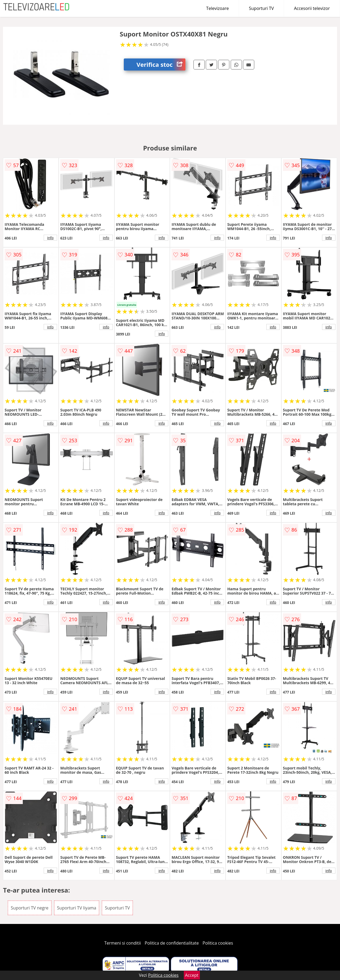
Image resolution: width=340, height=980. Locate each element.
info (50, 238)
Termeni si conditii (123, 943)
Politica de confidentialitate (172, 943)
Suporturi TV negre (29, 908)
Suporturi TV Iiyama (77, 908)
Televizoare (218, 8)
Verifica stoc (161, 65)
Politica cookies (218, 943)
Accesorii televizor (312, 8)
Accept (192, 975)
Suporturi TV (261, 8)
